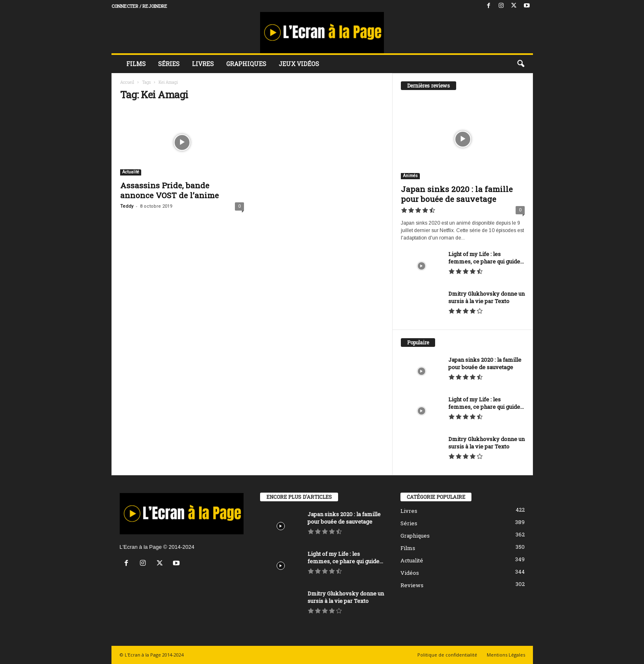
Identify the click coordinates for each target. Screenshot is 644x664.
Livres (203, 64)
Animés (410, 176)
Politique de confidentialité (447, 655)
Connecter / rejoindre (139, 6)
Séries (169, 64)
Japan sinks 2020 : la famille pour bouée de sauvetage (457, 194)
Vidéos (410, 573)
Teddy (127, 206)
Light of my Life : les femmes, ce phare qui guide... (486, 258)
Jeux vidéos (299, 64)
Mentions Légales (506, 655)
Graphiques (246, 64)
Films (136, 64)
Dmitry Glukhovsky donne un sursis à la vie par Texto (487, 297)
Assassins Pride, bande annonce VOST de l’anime (169, 190)
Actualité (131, 172)
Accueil (127, 82)
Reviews (412, 585)
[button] (521, 64)
